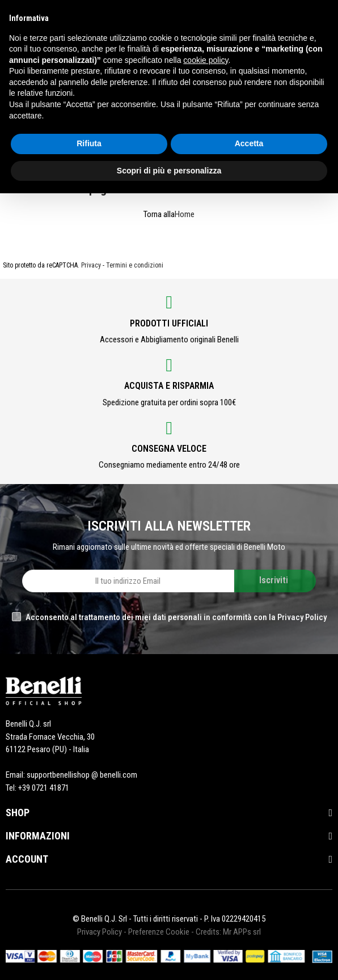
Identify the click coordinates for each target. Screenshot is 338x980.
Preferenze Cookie (159, 932)
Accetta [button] (249, 143)
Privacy (91, 265)
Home (185, 214)
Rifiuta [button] (89, 143)
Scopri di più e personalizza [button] (169, 171)
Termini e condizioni (135, 265)
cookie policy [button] (206, 60)
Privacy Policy (100, 932)
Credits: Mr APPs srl (228, 932)
